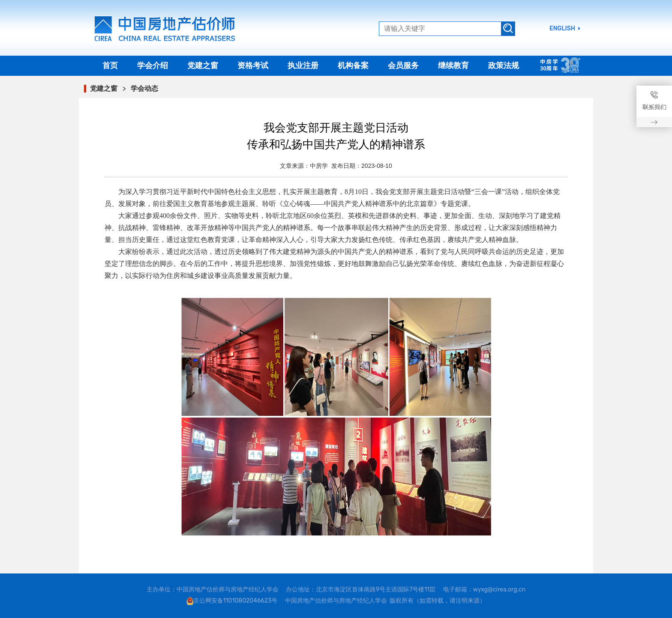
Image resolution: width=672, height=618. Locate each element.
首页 (110, 66)
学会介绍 (153, 66)
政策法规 (504, 66)
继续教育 (453, 66)
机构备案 (353, 66)
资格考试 (253, 66)
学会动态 (144, 88)
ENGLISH (562, 29)
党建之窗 (203, 66)
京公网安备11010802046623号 (235, 601)
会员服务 (403, 66)
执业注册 (303, 66)
